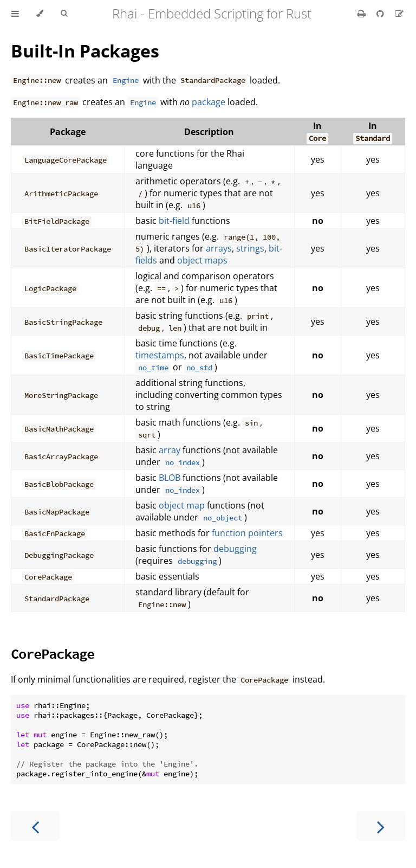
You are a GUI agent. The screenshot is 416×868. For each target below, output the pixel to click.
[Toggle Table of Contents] (15, 14)
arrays (219, 248)
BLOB (170, 478)
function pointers (247, 533)
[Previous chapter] (35, 826)
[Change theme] (40, 14)
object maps (202, 260)
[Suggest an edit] (399, 14)
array (170, 450)
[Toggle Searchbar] (64, 14)
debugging (235, 549)
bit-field (174, 221)
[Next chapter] (381, 826)
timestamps (160, 355)
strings (250, 248)
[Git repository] (381, 14)
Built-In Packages (85, 51)
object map (182, 505)
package (209, 102)
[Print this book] (363, 14)
